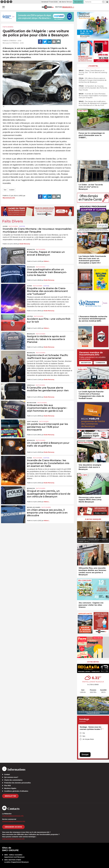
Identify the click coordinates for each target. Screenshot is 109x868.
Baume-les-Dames (34, 507)
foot (5, 190)
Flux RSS (8, 786)
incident (12, 190)
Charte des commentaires (13, 780)
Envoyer (85, 754)
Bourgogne (32, 403)
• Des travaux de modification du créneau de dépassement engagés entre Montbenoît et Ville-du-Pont (93, 103)
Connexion (100, 363)
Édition (59, 7)
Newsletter (10, 796)
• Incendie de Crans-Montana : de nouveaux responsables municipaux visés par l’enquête (93, 96)
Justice (22, 226)
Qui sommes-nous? (11, 777)
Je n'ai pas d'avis (88, 739)
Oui (84, 733)
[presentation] (79, 531)
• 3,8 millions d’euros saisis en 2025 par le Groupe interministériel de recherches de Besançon (93, 80)
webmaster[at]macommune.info (13, 839)
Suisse (5, 226)
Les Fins (30, 316)
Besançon (31, 249)
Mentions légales (10, 788)
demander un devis (13, 827)
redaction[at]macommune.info (13, 816)
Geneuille (31, 385)
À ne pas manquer (93, 519)
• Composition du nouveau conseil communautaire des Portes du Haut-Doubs (93, 88)
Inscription (86, 363)
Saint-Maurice (33, 421)
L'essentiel (93, 66)
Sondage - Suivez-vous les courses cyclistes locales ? (91, 728)
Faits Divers (8, 27)
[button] (103, 2)
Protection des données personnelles (18, 783)
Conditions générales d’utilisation (16, 791)
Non (84, 736)
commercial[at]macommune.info (14, 821)
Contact (7, 774)
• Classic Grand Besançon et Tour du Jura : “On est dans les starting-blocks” (93, 72)
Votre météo (93, 662)
